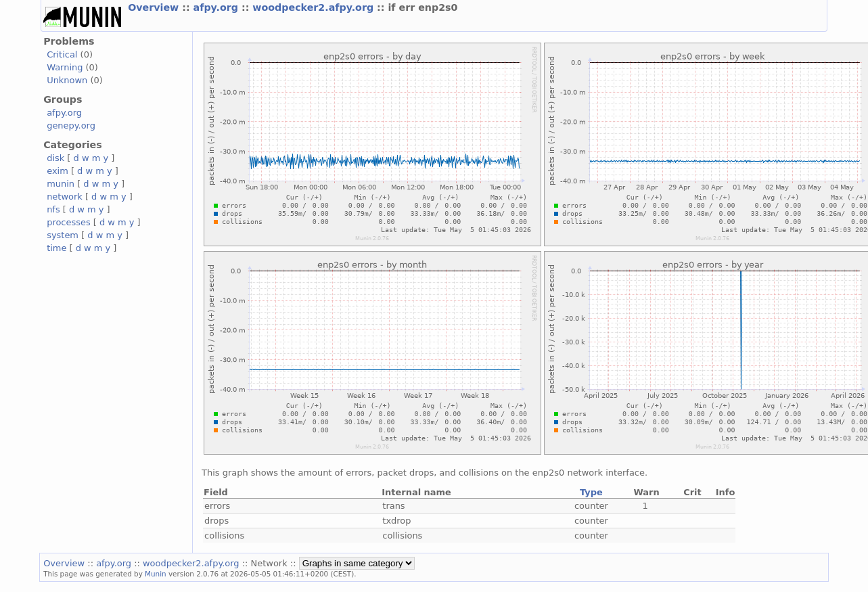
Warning (65, 67)
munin (61, 184)
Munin (156, 574)
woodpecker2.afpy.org (315, 7)
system (63, 235)
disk (55, 158)
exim (58, 171)
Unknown (67, 80)
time (56, 248)
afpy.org (218, 7)
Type (591, 492)
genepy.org (71, 126)
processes (69, 222)
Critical (62, 54)
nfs (53, 209)
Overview (155, 7)
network (65, 197)
